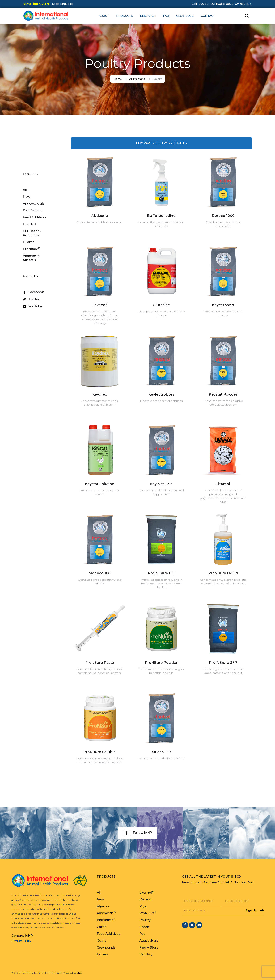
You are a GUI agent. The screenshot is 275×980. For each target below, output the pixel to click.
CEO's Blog (185, 16)
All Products (137, 79)
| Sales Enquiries (61, 4)
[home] (46, 16)
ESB (79, 973)
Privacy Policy (21, 941)
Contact (208, 16)
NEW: (36, 4)
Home (118, 79)
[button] (104, 16)
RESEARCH (148, 16)
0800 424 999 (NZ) (239, 4)
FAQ (166, 16)
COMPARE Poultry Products (161, 143)
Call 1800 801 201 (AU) (207, 4)
